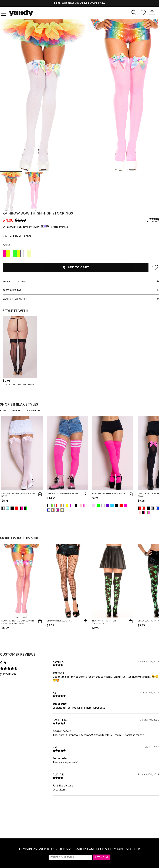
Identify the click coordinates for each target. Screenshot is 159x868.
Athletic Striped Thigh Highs (62, 493)
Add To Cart (75, 267)
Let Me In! (102, 857)
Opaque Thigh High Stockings (109, 493)
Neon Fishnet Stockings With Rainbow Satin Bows (18, 622)
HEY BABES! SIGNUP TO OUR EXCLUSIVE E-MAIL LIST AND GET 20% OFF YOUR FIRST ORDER (79, 849)
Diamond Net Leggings (59, 621)
